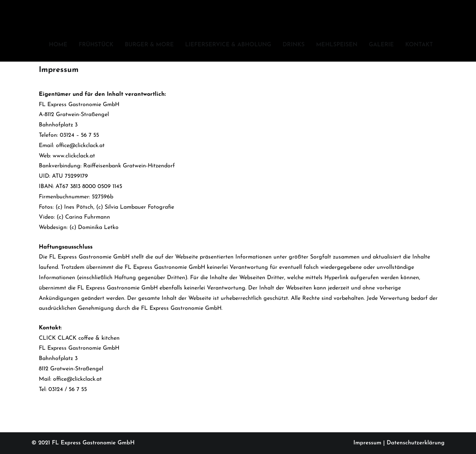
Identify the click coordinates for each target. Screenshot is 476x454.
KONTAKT (419, 45)
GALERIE (381, 45)
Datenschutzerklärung (415, 443)
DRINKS (294, 45)
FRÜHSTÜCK (96, 45)
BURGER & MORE (149, 45)
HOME (58, 45)
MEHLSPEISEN (337, 45)
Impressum (368, 443)
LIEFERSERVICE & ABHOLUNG (228, 45)
